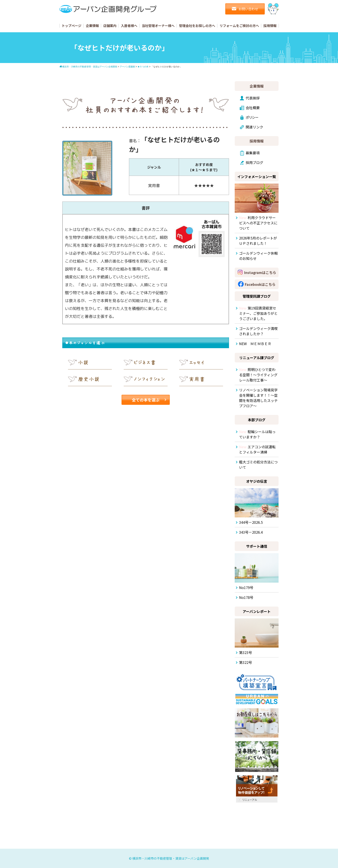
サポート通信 (257, 546)
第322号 (246, 662)
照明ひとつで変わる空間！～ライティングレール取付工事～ (258, 375)
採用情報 (270, 26)
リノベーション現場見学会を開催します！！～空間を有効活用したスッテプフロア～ (258, 398)
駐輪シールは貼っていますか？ (257, 434)
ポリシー (252, 117)
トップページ (72, 26)
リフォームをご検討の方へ (239, 26)
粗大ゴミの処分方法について (258, 465)
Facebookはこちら (260, 284)
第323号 (246, 652)
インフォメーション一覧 (257, 176)
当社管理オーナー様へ (158, 26)
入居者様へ (129, 26)
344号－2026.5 (251, 522)
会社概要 (253, 108)
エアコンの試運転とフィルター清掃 (257, 449)
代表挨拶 (253, 98)
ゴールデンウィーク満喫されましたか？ (258, 331)
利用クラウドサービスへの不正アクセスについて (258, 223)
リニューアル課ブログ (257, 358)
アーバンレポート (257, 611)
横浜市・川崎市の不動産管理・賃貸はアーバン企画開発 (171, 858)
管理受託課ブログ (257, 296)
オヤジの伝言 (257, 481)
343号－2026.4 (251, 532)
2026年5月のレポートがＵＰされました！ (258, 241)
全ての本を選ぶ (146, 400)
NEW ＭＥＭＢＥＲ (255, 344)
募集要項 (253, 153)
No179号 (246, 587)
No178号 (246, 597)
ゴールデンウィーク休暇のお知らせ (258, 256)
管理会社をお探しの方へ (197, 26)
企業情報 (92, 26)
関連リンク (254, 127)
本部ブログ (257, 420)
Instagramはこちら (260, 272)
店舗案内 (110, 26)
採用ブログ (254, 162)
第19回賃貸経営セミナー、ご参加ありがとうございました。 (258, 313)
